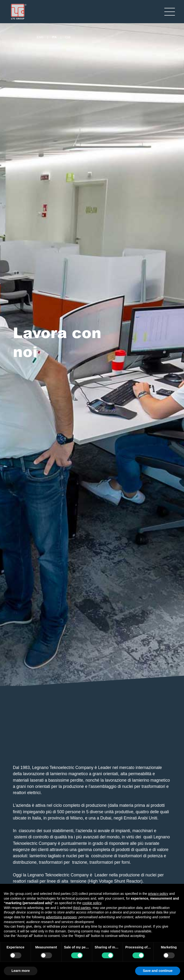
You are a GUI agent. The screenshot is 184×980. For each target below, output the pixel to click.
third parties (82, 908)
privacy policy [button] (158, 894)
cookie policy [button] (92, 903)
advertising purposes (61, 917)
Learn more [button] (21, 971)
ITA (54, 37)
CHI (68, 37)
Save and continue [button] (158, 971)
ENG (40, 37)
